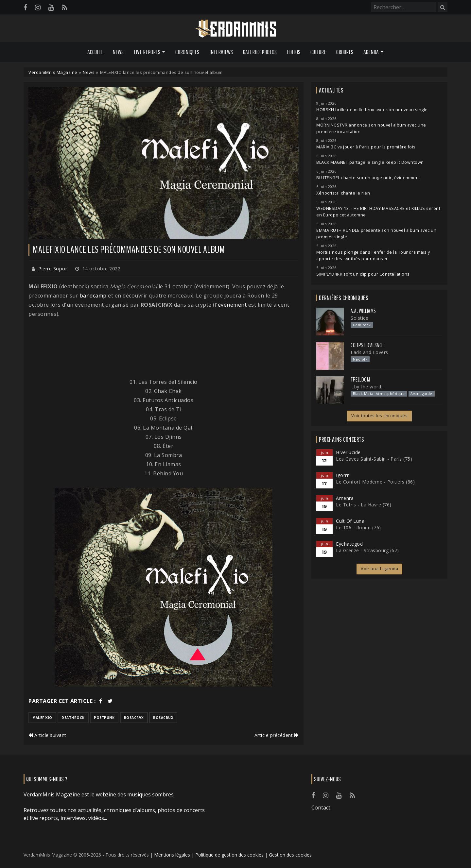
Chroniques (187, 52)
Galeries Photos (260, 52)
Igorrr (342, 475)
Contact (321, 808)
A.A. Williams (363, 311)
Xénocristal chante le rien (343, 193)
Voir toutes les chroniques (379, 416)
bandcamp (93, 296)
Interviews (221, 52)
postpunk (104, 718)
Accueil (95, 52)
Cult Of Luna (350, 521)
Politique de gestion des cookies (229, 855)
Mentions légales (172, 855)
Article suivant (47, 735)
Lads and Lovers (369, 352)
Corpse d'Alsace (367, 345)
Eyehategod (349, 544)
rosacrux (163, 718)
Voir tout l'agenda (379, 569)
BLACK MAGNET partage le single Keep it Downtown (370, 162)
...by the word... (368, 387)
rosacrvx (134, 718)
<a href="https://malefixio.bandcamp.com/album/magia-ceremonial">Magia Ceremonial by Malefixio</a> (164, 348)
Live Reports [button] (147, 52)
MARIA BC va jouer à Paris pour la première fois (366, 147)
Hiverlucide (348, 452)
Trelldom (360, 380)
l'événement (231, 305)
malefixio (42, 718)
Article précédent (277, 735)
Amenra (345, 498)
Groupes (345, 52)
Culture (318, 52)
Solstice (359, 318)
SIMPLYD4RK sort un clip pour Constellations (363, 274)
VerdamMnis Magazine (53, 72)
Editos (294, 52)
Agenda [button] (371, 52)
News (118, 52)
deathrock (73, 718)
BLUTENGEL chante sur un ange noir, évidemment (368, 178)
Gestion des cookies (290, 855)
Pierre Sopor (53, 269)
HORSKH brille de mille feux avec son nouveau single (372, 110)
